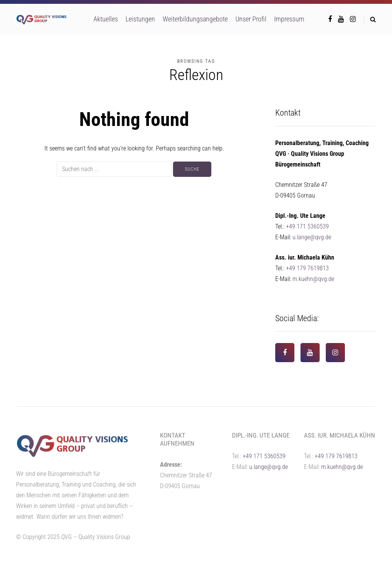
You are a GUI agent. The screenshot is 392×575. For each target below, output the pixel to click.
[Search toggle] (370, 19)
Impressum (289, 19)
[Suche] (114, 169)
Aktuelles (106, 19)
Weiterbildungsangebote (195, 19)
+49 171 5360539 (307, 226)
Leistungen (140, 19)
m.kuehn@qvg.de (313, 279)
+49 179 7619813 (307, 268)
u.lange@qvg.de (312, 237)
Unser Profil (251, 19)
